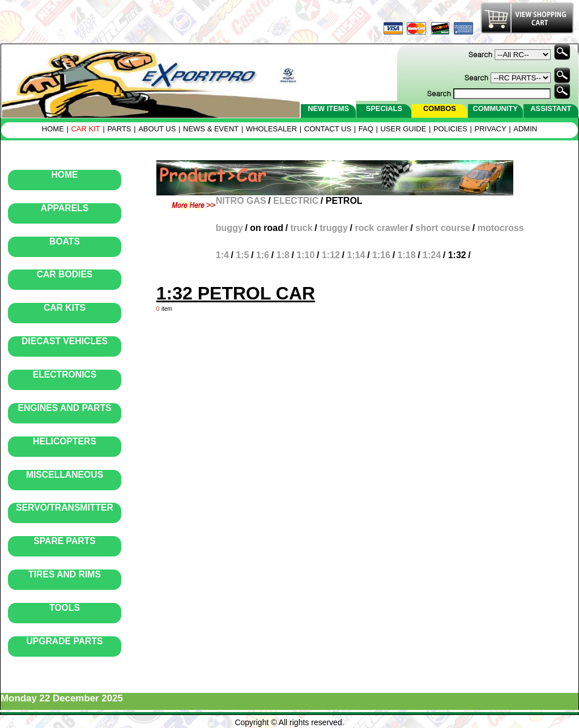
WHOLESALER (271, 129)
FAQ (366, 129)
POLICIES (450, 129)
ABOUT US (157, 129)
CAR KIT (85, 129)
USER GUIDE (403, 129)
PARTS (119, 129)
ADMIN (525, 129)
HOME (53, 129)
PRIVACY (491, 129)
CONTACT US (328, 129)
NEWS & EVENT (211, 129)
